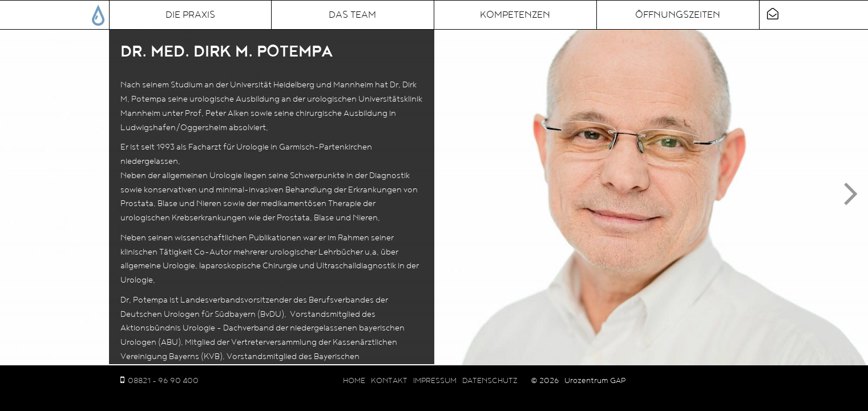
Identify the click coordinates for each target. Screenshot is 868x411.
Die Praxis (190, 15)
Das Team (352, 15)
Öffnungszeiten (678, 15)
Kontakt (389, 381)
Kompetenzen (515, 15)
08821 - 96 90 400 (163, 381)
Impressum (435, 381)
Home (354, 381)
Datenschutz (490, 381)
